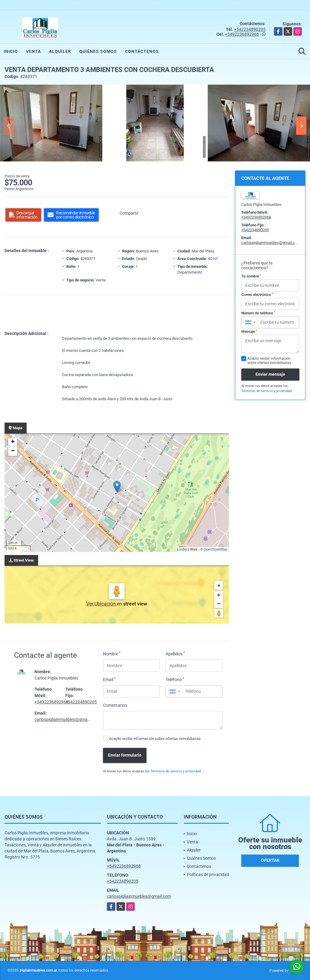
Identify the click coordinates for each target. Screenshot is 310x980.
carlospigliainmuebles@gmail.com (67, 719)
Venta (33, 51)
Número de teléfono (258, 313)
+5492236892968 (242, 34)
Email (109, 679)
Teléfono (175, 679)
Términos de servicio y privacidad (176, 771)
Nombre (112, 654)
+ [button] (13, 442)
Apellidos (175, 654)
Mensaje (249, 332)
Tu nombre (251, 276)
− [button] (13, 451)
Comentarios (115, 705)
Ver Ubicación (102, 604)
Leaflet (182, 549)
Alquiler (60, 51)
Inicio (11, 51)
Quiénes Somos (98, 51)
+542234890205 (250, 29)
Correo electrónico (257, 295)
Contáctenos (142, 51)
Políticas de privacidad (208, 875)
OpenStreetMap (216, 549)
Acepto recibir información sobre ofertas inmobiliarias (155, 739)
